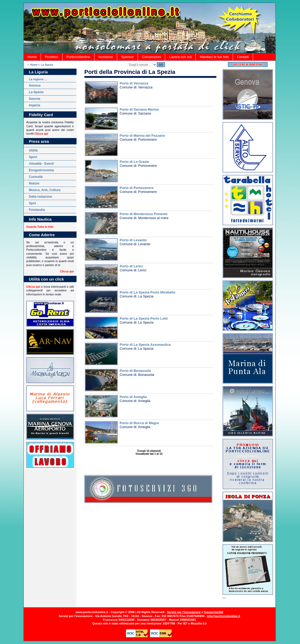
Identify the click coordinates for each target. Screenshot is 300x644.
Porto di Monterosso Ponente (144, 214)
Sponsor (127, 57)
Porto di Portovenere (137, 188)
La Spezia (47, 65)
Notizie (34, 183)
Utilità (33, 150)
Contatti (243, 57)
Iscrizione (106, 57)
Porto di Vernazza (134, 83)
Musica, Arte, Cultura (45, 190)
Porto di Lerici (131, 266)
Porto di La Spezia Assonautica (145, 345)
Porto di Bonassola (135, 371)
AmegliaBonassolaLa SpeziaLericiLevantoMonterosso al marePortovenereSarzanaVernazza (142, 65)
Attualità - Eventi (42, 164)
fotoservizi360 (214, 612)
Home (32, 57)
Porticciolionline (78, 57)
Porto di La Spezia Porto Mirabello (148, 292)
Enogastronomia (42, 170)
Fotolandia (37, 210)
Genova (35, 86)
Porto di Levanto (133, 240)
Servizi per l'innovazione (184, 612)
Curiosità (36, 177)
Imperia (35, 105)
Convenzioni (151, 57)
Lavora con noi (180, 57)
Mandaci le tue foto (214, 57)
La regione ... (38, 79)
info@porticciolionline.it (223, 616)
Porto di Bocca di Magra (139, 423)
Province (52, 57)
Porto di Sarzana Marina (139, 109)
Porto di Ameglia (133, 397)
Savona (35, 99)
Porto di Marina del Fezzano (142, 136)
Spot (33, 203)
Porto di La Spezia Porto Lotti (144, 318)
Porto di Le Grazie (134, 162)
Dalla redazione (41, 197)
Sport (33, 157)
